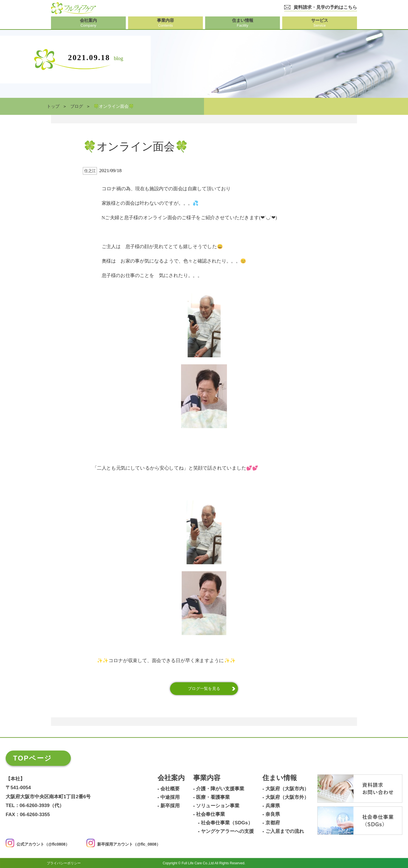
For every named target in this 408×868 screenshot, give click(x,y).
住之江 (90, 171)
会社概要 (170, 789)
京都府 (273, 823)
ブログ (77, 106)
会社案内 (171, 778)
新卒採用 (170, 806)
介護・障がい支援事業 (220, 789)
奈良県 (273, 814)
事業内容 (207, 778)
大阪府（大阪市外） (287, 797)
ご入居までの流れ (285, 831)
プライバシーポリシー (64, 863)
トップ (53, 106)
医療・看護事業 (213, 797)
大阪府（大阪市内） (287, 789)
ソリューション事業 (218, 806)
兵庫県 (273, 806)
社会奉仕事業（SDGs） (227, 823)
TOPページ (32, 758)
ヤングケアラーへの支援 (227, 831)
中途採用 (170, 797)
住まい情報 (280, 778)
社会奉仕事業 (211, 814)
